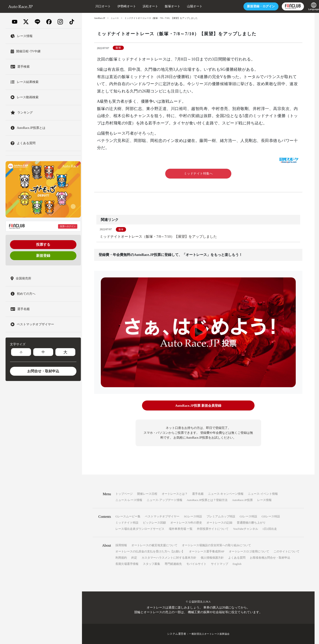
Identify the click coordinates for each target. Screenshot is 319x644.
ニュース (116, 18)
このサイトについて (287, 551)
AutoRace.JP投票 (242, 500)
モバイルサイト (196, 564)
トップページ (124, 494)
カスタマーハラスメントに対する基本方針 (169, 558)
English (237, 564)
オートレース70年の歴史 (186, 523)
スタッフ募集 (152, 564)
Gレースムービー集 (128, 516)
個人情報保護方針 (212, 558)
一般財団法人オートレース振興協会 (209, 634)
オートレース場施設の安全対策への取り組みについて (216, 545)
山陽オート (186, 6)
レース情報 (264, 500)
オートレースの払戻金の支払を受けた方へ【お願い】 (150, 551)
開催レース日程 (147, 494)
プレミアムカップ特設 (221, 516)
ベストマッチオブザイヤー (162, 516)
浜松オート (142, 6)
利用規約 (121, 558)
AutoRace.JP (100, 18)
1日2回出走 (270, 529)
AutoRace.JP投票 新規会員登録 (198, 406)
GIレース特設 (248, 516)
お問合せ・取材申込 (43, 371)
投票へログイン (68, 226)
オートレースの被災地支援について (154, 545)
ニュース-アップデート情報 (164, 500)
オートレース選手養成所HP (207, 551)
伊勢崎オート (118, 6)
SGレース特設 (193, 516)
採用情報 (121, 545)
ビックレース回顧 (154, 523)
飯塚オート (164, 6)
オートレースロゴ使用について (249, 551)
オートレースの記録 (219, 523)
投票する (43, 244)
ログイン (252, 6)
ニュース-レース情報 (129, 500)
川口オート (94, 6)
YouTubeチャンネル (245, 529)
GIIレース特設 (271, 516)
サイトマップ (220, 564)
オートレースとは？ (175, 494)
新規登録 (43, 256)
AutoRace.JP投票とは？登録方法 (207, 500)
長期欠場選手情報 (127, 564)
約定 (134, 558)
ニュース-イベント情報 (263, 494)
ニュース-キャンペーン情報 (226, 494)
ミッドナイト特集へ (198, 174)
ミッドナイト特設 (127, 523)
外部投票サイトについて (213, 529)
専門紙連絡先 (173, 564)
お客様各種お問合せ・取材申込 (270, 558)
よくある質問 (237, 558)
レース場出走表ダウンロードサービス (140, 529)
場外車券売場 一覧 (181, 529)
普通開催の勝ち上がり (251, 523)
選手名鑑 (198, 494)
